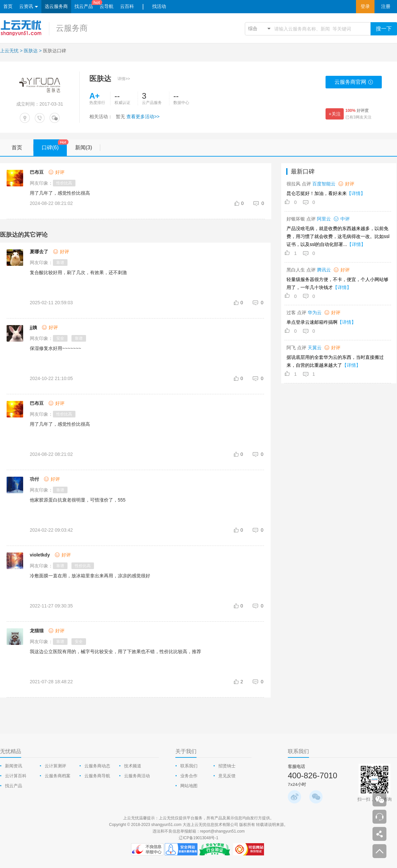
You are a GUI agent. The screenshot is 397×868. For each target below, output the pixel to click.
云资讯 (29, 7)
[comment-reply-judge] (259, 203)
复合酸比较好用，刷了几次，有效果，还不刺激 (78, 272)
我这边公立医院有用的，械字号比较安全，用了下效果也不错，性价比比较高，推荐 (115, 651)
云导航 (107, 6)
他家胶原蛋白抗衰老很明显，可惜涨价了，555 (78, 500)
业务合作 (189, 776)
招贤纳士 (227, 766)
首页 (8, 6)
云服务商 (72, 28)
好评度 (357, 111)
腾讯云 (324, 270)
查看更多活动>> (143, 117)
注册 (386, 6)
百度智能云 (324, 184)
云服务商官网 (354, 84)
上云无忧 (9, 51)
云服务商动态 (97, 766)
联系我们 (189, 766)
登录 (365, 6)
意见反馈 (227, 776)
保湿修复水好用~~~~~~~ (55, 348)
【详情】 (356, 193)
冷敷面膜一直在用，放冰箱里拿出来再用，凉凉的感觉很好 (90, 576)
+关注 (334, 114)
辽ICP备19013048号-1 (198, 838)
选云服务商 (56, 6)
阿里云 (324, 219)
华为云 (315, 313)
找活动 (159, 6)
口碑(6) (54, 145)
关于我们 (186, 751)
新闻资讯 (14, 766)
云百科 (127, 6)
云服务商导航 (97, 776)
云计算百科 (16, 776)
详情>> (124, 79)
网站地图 (189, 786)
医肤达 (31, 51)
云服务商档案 (58, 776)
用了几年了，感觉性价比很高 (60, 424)
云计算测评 (55, 766)
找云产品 (84, 6)
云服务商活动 (137, 776)
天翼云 (315, 348)
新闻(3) (88, 148)
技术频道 (133, 766)
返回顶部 (379, 851)
